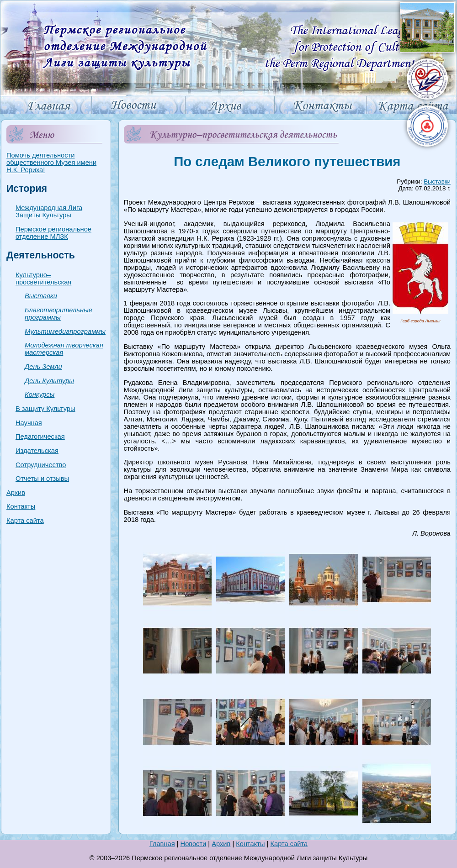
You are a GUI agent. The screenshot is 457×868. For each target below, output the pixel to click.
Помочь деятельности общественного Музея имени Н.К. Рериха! (51, 163)
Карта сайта (25, 521)
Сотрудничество (41, 465)
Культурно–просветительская (43, 279)
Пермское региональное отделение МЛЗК (53, 233)
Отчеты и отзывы (42, 479)
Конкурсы (40, 395)
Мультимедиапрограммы (65, 331)
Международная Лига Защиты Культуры (49, 211)
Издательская (37, 451)
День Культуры (49, 381)
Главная (162, 844)
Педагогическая (40, 437)
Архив (16, 493)
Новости (194, 844)
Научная (29, 423)
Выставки (41, 296)
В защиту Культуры (45, 409)
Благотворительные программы (58, 314)
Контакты (21, 506)
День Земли (43, 367)
